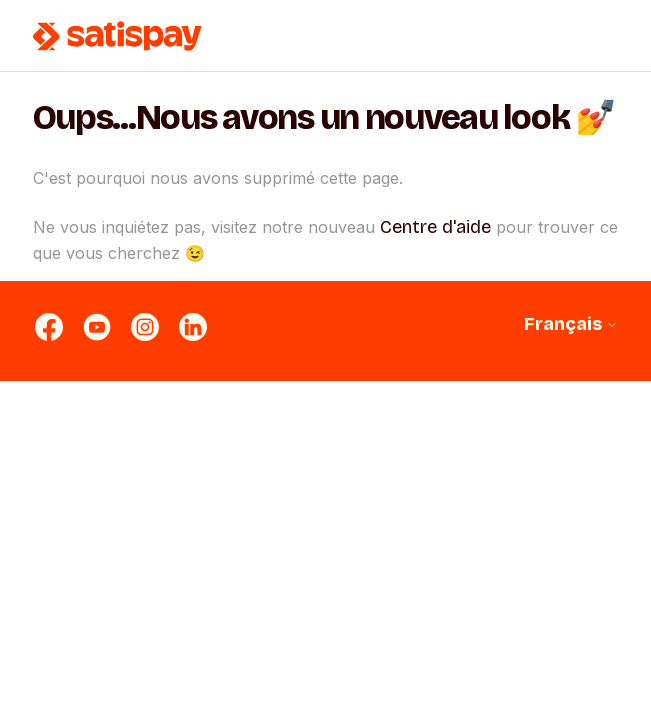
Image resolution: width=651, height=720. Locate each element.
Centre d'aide (435, 227)
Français (571, 324)
